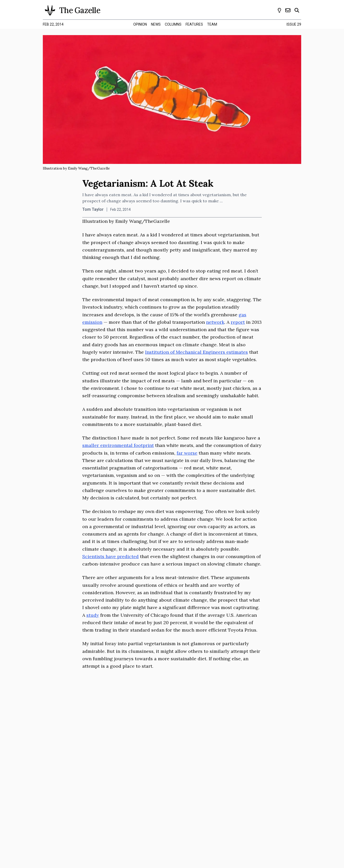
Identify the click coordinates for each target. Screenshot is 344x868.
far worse (187, 453)
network (215, 322)
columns (173, 24)
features (194, 24)
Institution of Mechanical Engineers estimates (196, 352)
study (93, 615)
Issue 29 (294, 24)
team (212, 24)
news (156, 24)
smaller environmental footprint (118, 445)
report (238, 322)
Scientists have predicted (110, 556)
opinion (140, 24)
